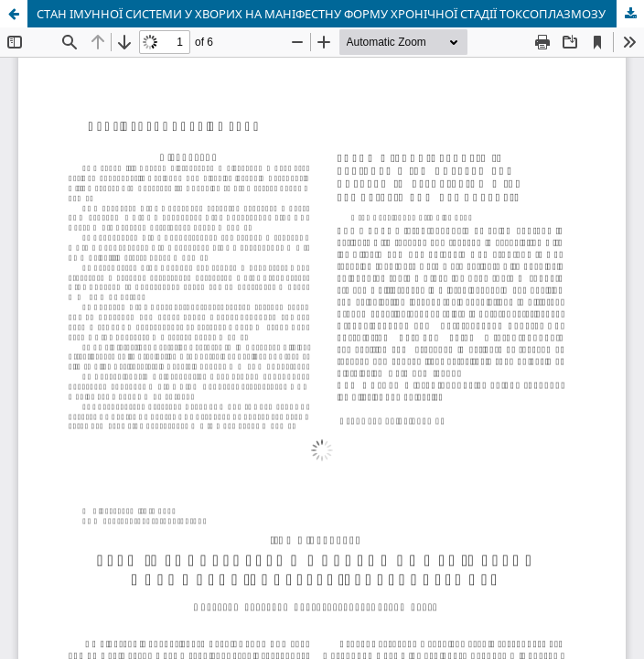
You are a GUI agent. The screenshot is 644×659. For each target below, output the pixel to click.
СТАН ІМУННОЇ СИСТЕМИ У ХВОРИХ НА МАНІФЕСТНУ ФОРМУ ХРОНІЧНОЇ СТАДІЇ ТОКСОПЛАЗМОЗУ (321, 14)
